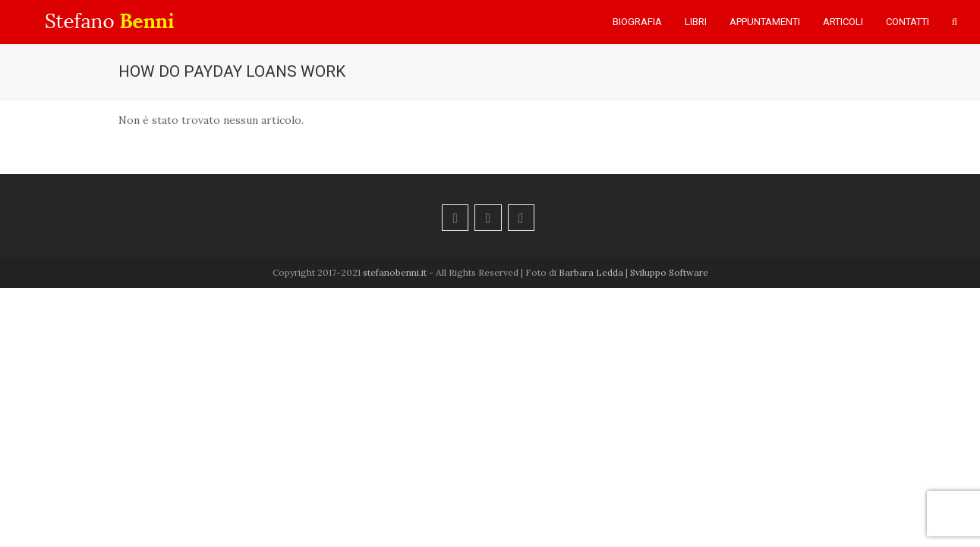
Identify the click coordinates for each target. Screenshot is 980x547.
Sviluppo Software (669, 272)
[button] (955, 22)
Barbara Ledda (591, 272)
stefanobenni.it (395, 272)
